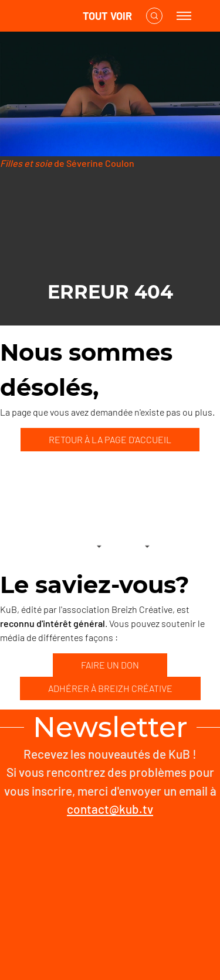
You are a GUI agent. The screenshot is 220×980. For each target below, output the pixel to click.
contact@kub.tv (110, 809)
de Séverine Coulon (67, 163)
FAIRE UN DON (110, 665)
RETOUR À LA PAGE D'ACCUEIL (110, 439)
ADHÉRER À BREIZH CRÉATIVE (110, 688)
